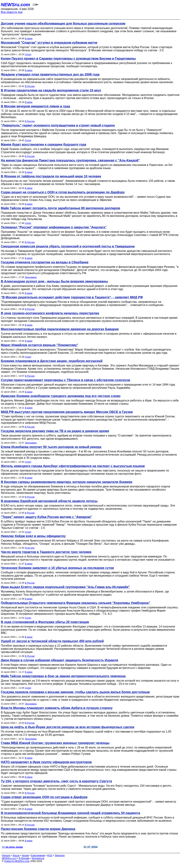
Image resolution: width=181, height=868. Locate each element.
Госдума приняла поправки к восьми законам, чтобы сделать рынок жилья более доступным (75, 692)
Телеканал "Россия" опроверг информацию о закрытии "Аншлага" (54, 227)
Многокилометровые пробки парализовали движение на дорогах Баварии (60, 329)
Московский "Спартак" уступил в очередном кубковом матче (49, 43)
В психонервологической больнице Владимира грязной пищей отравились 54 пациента (71, 813)
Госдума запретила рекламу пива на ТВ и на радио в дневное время (55, 431)
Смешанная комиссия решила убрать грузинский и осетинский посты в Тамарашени (68, 246)
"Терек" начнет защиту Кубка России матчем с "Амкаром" (46, 517)
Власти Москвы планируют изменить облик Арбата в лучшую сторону (57, 708)
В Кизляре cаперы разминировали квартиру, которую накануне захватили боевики (67, 482)
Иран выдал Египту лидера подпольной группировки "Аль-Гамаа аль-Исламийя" (65, 587)
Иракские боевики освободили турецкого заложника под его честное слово (61, 396)
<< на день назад (12, 847)
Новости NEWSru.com (17, 861)
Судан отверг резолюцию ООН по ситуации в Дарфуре (44, 797)
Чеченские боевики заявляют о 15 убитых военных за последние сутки (57, 568)
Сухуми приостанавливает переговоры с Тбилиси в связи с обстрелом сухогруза (65, 380)
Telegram (60, 855)
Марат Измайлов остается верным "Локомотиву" (40, 345)
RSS (50, 855)
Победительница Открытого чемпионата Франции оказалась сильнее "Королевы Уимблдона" (75, 603)
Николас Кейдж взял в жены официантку (33, 536)
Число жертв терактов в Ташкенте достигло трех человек (46, 552)
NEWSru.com (15, 5)
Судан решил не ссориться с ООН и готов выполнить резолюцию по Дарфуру (63, 192)
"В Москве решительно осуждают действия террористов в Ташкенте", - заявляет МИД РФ (72, 297)
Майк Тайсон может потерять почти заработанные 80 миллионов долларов (60, 208)
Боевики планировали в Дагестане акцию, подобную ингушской (52, 361)
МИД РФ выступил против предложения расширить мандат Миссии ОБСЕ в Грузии (67, 412)
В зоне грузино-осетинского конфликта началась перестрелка (50, 313)
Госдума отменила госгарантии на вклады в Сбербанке (45, 262)
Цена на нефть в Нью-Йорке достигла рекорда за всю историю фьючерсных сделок (68, 727)
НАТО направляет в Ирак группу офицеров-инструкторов (46, 762)
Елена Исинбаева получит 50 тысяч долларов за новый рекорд (51, 447)
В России (30, 86)
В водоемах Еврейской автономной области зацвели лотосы (49, 501)
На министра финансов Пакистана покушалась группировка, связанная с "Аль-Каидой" (70, 160)
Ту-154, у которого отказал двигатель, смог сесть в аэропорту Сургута (56, 781)
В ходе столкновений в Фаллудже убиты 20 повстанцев (45, 622)
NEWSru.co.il (9, 858)
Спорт (28, 54)
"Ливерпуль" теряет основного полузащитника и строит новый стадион (58, 125)
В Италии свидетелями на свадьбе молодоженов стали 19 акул (51, 90)
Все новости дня (12, 12)
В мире (29, 38)
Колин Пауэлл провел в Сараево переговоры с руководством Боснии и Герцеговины (68, 59)
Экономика (31, 277)
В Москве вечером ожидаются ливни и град (35, 106)
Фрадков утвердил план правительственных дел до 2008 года (50, 74)
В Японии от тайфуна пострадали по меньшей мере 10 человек (51, 176)
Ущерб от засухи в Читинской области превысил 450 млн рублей (52, 641)
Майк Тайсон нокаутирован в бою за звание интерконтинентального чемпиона (63, 676)
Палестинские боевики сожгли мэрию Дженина (38, 829)
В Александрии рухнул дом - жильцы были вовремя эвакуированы (54, 281)
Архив (25, 855)
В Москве (24, 858)
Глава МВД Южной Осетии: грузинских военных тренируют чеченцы (55, 743)
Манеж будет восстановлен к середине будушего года (44, 144)
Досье (16, 855)
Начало (6, 855)
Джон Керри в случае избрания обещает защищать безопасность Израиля (59, 660)
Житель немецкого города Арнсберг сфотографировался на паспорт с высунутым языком (73, 466)
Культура (30, 548)
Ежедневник (38, 855)
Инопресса (38, 858)
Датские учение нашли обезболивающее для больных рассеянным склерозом (63, 24)
